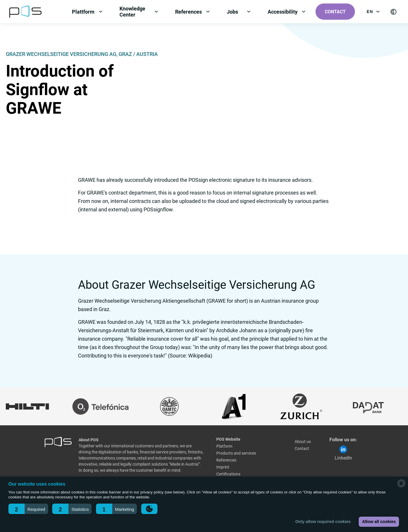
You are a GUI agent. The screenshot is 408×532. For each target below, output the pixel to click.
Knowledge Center (132, 12)
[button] (28, 509)
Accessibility (283, 12)
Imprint (223, 467)
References (188, 12)
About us (303, 442)
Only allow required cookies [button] (323, 522)
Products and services (236, 453)
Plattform (83, 12)
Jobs (232, 12)
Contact (335, 12)
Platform (224, 446)
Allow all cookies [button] (379, 522)
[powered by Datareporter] (401, 487)
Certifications (228, 474)
